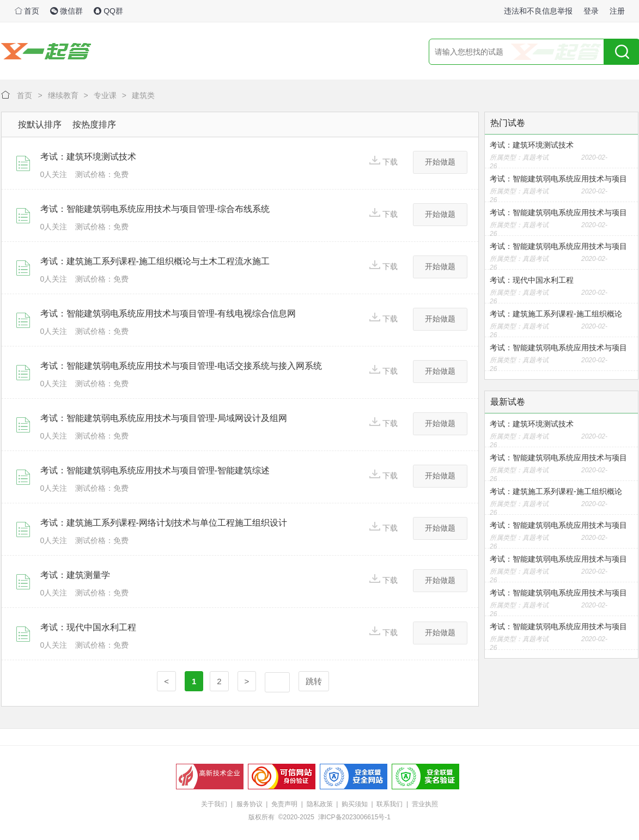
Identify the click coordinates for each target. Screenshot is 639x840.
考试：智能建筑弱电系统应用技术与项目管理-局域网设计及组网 (164, 418)
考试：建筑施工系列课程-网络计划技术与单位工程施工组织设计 (164, 523)
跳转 (314, 681)
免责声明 (284, 804)
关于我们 (214, 804)
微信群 (66, 11)
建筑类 (143, 95)
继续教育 (63, 95)
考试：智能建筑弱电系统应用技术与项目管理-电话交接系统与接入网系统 (181, 366)
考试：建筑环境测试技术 (88, 157)
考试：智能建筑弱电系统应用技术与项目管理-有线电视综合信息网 (168, 314)
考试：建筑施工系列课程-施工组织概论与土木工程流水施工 (155, 261)
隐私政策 (320, 804)
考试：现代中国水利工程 (88, 627)
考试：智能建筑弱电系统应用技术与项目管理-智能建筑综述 (155, 470)
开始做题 (440, 162)
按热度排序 (94, 124)
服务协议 (249, 804)
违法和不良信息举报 (538, 11)
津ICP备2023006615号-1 (354, 817)
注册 (617, 11)
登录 (591, 11)
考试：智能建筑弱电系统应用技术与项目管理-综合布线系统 (155, 209)
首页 (27, 11)
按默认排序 (40, 124)
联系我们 (390, 804)
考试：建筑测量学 (75, 575)
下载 (384, 161)
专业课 (105, 95)
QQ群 (108, 11)
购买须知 (355, 804)
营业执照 (425, 804)
